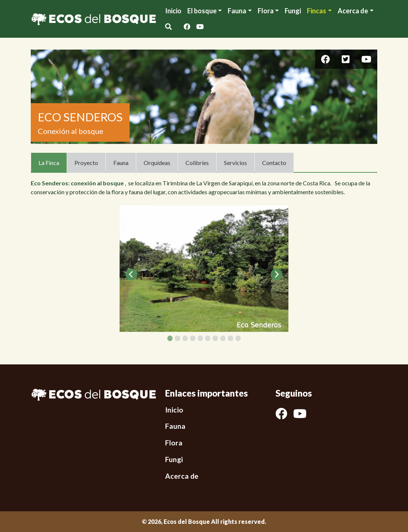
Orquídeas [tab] (157, 163)
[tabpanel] (204, 269)
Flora (266, 11)
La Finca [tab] (49, 163)
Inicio (173, 11)
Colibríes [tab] (197, 163)
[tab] (170, 338)
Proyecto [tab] (86, 163)
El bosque (202, 11)
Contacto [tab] (274, 163)
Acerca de (182, 476)
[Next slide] (277, 275)
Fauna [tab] (121, 163)
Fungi (293, 11)
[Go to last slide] (131, 275)
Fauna (237, 11)
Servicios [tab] (235, 163)
